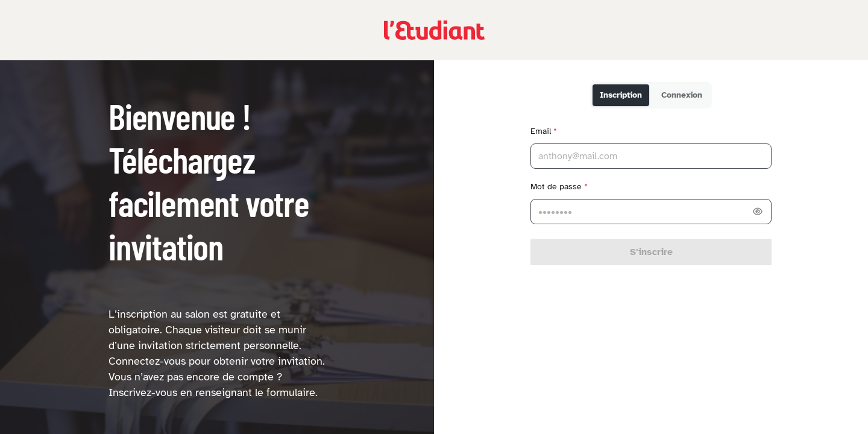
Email (544, 131)
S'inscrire (651, 252)
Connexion (682, 95)
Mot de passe (559, 187)
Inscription (621, 95)
